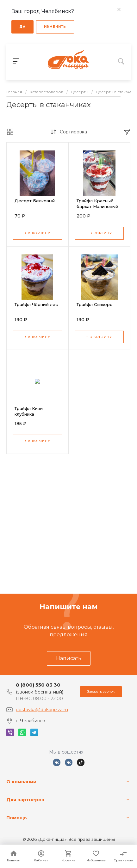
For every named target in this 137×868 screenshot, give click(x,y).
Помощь (17, 818)
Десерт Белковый (35, 201)
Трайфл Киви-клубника (30, 411)
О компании (21, 782)
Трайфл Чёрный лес (36, 304)
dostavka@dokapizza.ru (42, 710)
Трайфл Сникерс (94, 304)
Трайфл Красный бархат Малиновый (97, 204)
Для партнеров (25, 800)
